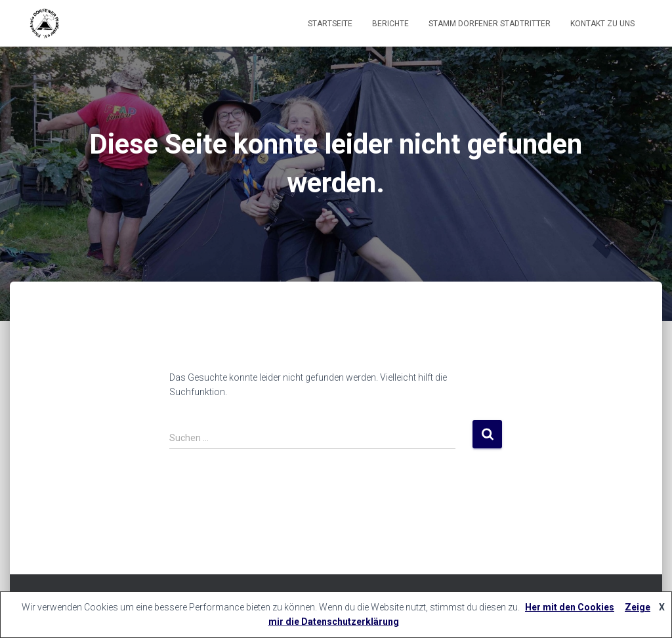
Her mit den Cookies (570, 607)
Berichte (390, 24)
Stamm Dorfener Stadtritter (490, 24)
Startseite (330, 24)
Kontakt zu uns (602, 24)
